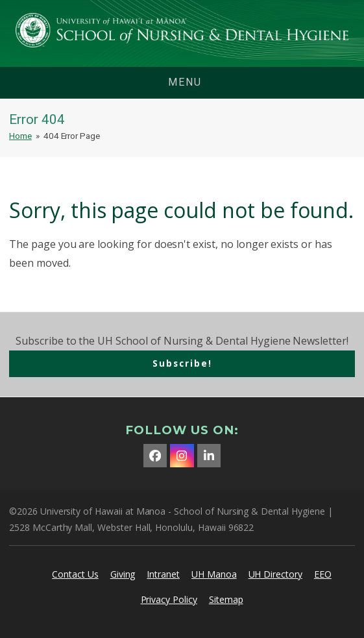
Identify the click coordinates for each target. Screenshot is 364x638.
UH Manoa (214, 574)
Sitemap (226, 599)
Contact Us (75, 574)
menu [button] (185, 82)
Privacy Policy (169, 599)
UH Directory (275, 574)
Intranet (163, 574)
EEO (323, 574)
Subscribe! (182, 363)
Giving (123, 574)
